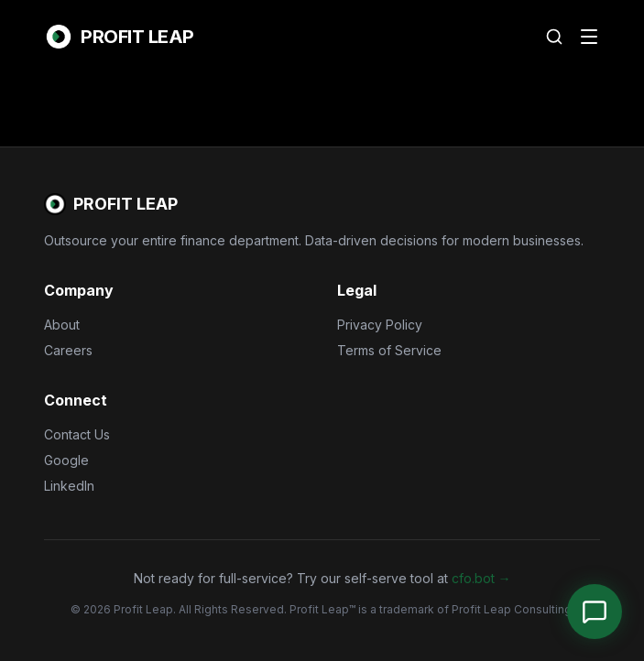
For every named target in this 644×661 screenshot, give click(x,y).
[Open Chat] (595, 612)
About (62, 325)
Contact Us (77, 434)
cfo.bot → (481, 578)
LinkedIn (69, 486)
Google (66, 460)
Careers (68, 350)
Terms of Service (389, 350)
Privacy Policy (380, 325)
